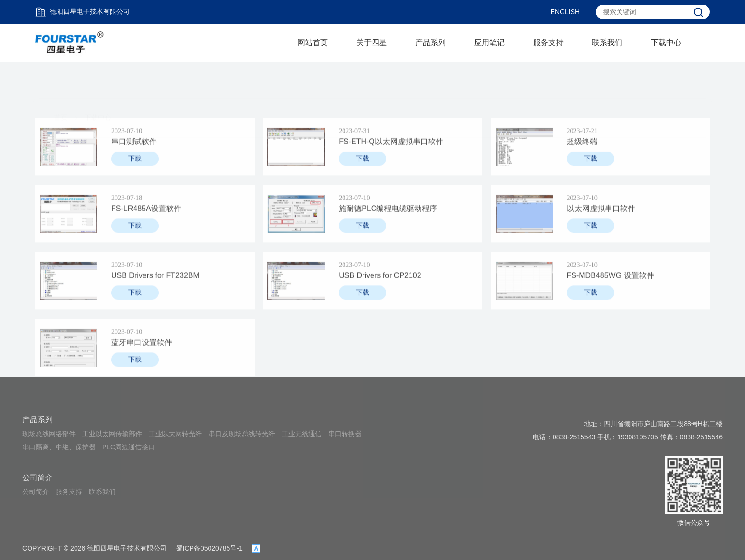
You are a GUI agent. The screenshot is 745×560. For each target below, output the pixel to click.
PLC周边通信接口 (129, 447)
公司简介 (38, 478)
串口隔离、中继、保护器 (59, 447)
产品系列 (430, 43)
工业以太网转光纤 (175, 434)
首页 (61, 82)
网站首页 (313, 43)
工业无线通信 (302, 434)
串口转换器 (345, 434)
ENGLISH (565, 12)
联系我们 (607, 43)
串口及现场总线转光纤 (242, 434)
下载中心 (666, 43)
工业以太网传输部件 (112, 434)
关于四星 (372, 43)
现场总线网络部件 (49, 434)
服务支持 (548, 43)
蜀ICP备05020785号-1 (210, 548)
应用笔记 (489, 43)
